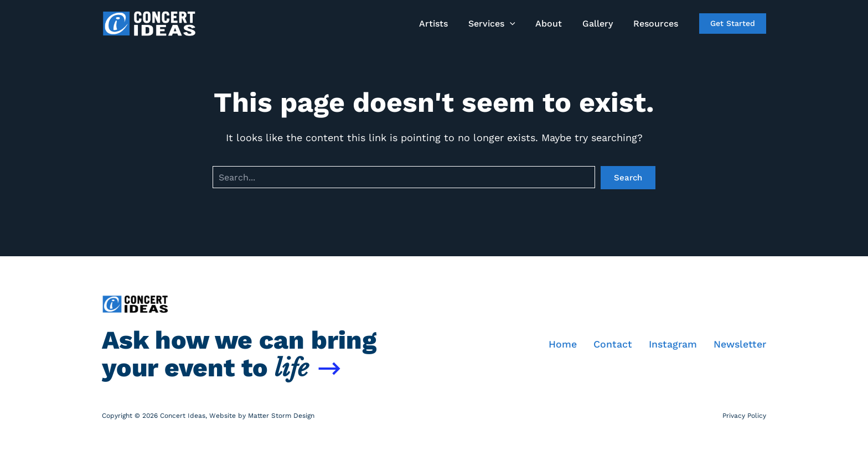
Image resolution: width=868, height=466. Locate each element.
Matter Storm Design (281, 416)
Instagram (672, 345)
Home (562, 345)
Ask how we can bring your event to (239, 354)
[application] (519, 24)
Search (628, 178)
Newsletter (740, 345)
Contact (612, 345)
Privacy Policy (744, 416)
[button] (733, 24)
